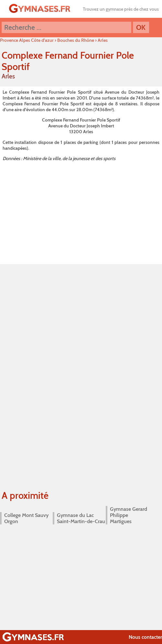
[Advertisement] (81, 212)
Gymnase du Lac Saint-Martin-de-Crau (81, 518)
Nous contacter (145, 637)
